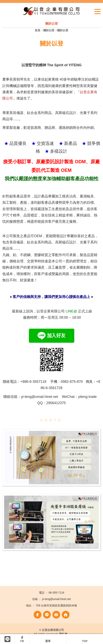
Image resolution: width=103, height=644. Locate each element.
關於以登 (49, 30)
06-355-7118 (56, 593)
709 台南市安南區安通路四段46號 (56, 605)
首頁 (38, 30)
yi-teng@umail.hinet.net (56, 599)
